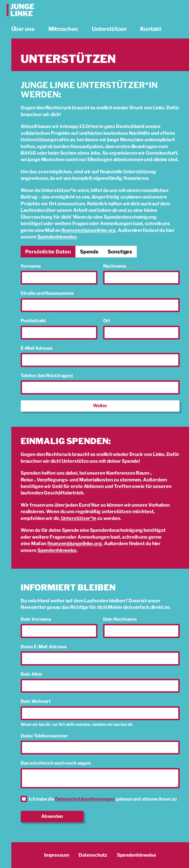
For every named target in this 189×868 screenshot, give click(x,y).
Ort (108, 321)
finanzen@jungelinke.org (89, 230)
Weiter (100, 406)
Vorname (32, 266)
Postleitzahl (35, 321)
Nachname (116, 266)
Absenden (52, 816)
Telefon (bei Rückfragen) (47, 376)
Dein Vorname (37, 619)
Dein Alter (33, 674)
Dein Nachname (121, 619)
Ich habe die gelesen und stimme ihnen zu (104, 799)
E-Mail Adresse (38, 348)
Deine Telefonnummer (44, 736)
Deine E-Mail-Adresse (45, 647)
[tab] (48, 252)
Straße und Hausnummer (49, 293)
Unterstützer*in (79, 518)
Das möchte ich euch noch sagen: (56, 763)
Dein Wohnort (36, 701)
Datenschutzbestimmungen (85, 799)
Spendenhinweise (57, 237)
